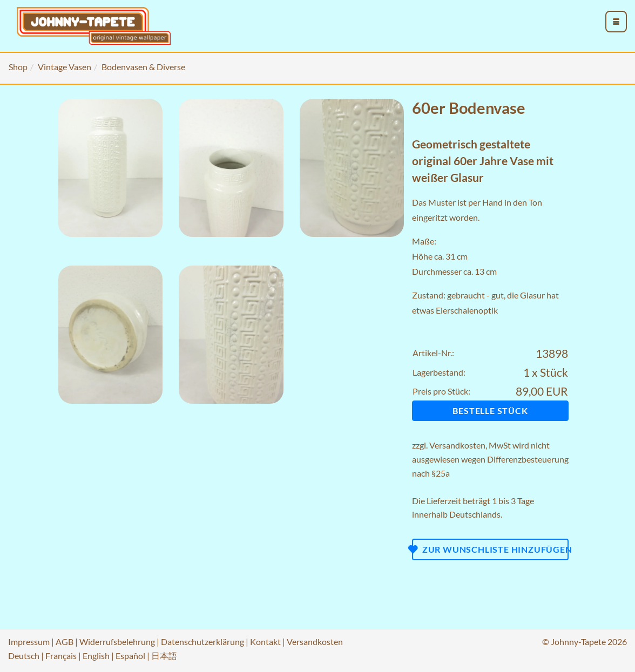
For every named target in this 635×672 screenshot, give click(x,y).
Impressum (29, 642)
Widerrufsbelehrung (117, 642)
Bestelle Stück (490, 410)
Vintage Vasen (65, 67)
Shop (18, 67)
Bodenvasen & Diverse (143, 67)
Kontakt (265, 642)
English (96, 656)
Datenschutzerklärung (202, 642)
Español (130, 656)
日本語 (164, 656)
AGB (65, 642)
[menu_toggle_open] (616, 22)
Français (61, 656)
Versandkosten (457, 445)
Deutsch (24, 656)
